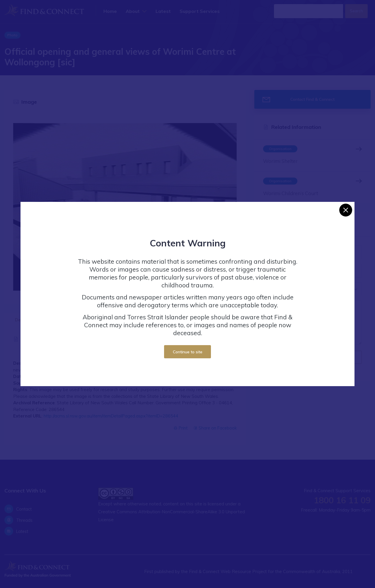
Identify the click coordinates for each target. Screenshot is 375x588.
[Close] (346, 210)
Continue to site (188, 352)
